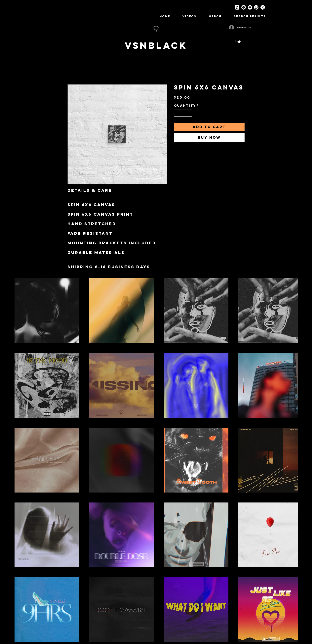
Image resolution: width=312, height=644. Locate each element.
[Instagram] (256, 7)
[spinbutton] (183, 113)
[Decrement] (177, 113)
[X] (263, 7)
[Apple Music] (237, 7)
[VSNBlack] (156, 45)
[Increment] (189, 113)
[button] (238, 42)
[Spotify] (244, 7)
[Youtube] (250, 7)
